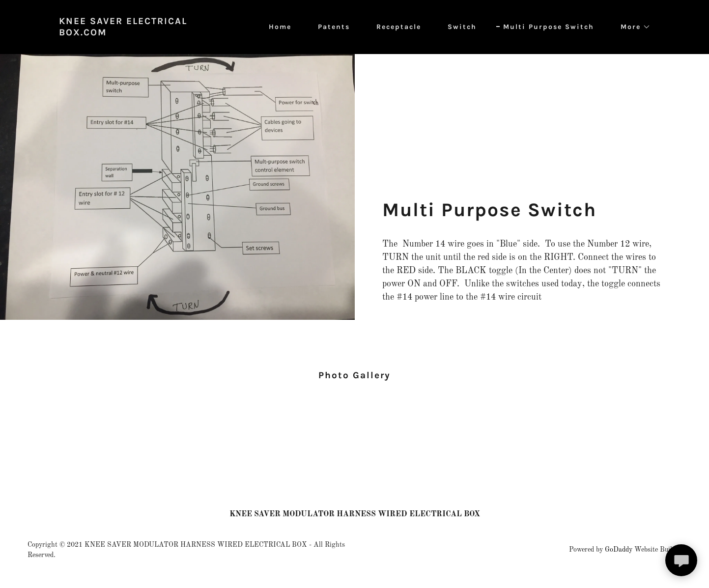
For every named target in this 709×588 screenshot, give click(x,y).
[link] (149, 33)
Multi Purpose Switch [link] (549, 27)
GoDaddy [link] (619, 550)
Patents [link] (334, 27)
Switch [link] (462, 27)
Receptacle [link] (399, 27)
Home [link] (280, 27)
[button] (632, 27)
